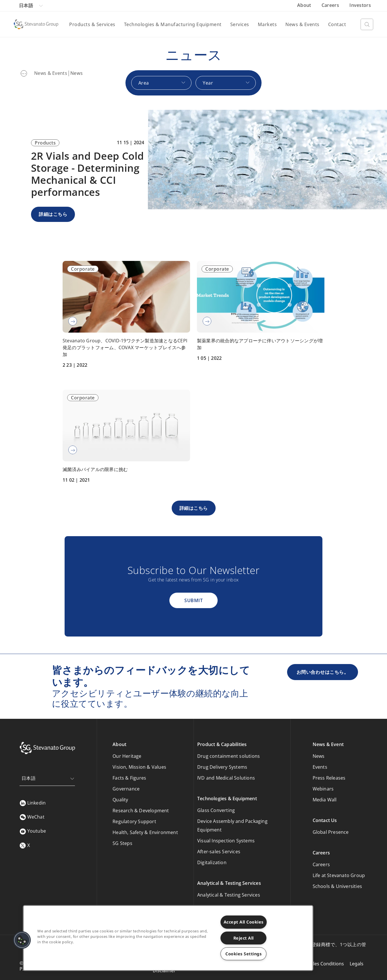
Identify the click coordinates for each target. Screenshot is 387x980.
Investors (360, 5)
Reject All (244, 938)
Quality (120, 800)
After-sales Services (219, 852)
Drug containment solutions (229, 756)
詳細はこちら (53, 214)
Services (240, 24)
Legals (357, 964)
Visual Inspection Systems (226, 841)
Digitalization (212, 862)
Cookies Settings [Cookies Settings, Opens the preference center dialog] (243, 954)
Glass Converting (216, 810)
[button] (22, 940)
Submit (193, 600)
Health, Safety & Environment (145, 832)
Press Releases (329, 778)
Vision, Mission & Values (139, 767)
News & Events (302, 24)
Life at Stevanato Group (339, 875)
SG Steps (122, 843)
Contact (337, 24)
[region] (168, 938)
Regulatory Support (134, 821)
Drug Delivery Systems (222, 767)
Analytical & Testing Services (229, 895)
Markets (267, 24)
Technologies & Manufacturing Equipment (173, 24)
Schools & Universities (337, 886)
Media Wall (325, 800)
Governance (126, 789)
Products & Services (92, 24)
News (319, 756)
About (305, 5)
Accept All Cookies (244, 922)
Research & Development (141, 811)
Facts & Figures (129, 778)
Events (320, 767)
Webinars (323, 789)
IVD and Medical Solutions (226, 778)
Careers (331, 5)
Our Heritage (127, 756)
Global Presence (331, 832)
